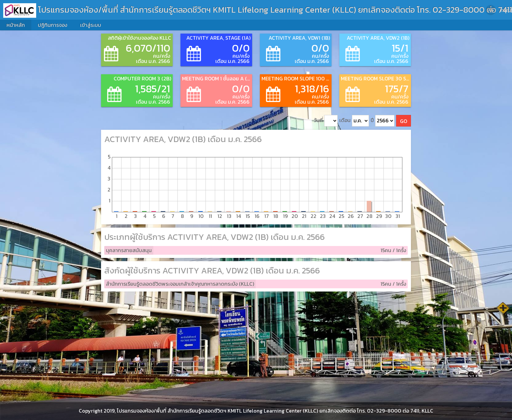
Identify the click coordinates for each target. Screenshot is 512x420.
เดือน (354, 121)
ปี (383, 121)
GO (404, 121)
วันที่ (326, 121)
